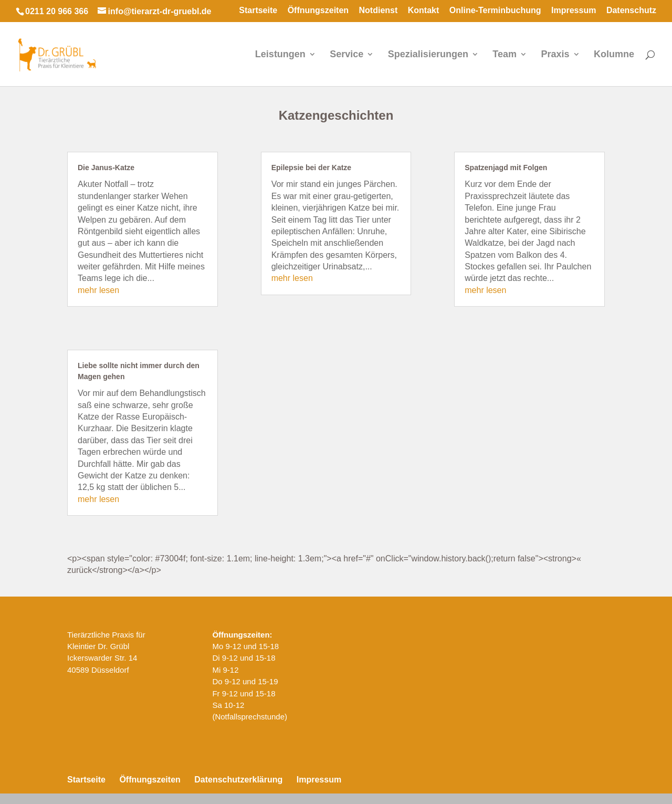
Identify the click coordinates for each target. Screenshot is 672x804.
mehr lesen (98, 290)
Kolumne (614, 55)
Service (346, 55)
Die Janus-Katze (106, 168)
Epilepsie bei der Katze (312, 168)
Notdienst (379, 11)
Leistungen (280, 55)
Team (505, 55)
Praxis (555, 55)
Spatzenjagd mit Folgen (506, 168)
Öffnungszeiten (318, 11)
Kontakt (424, 11)
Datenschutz (631, 11)
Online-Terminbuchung (495, 11)
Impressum (574, 11)
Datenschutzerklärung (238, 780)
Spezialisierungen (428, 55)
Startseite (258, 11)
